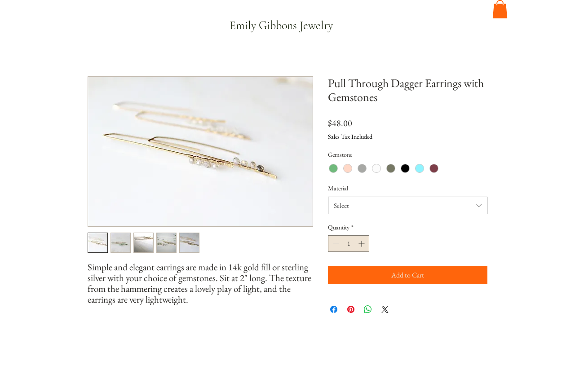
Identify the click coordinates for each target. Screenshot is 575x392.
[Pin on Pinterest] (351, 309)
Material (338, 188)
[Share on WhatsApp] (368, 309)
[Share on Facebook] (334, 309)
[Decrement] (335, 244)
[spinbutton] (349, 244)
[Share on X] (385, 309)
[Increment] (362, 244)
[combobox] (408, 205)
